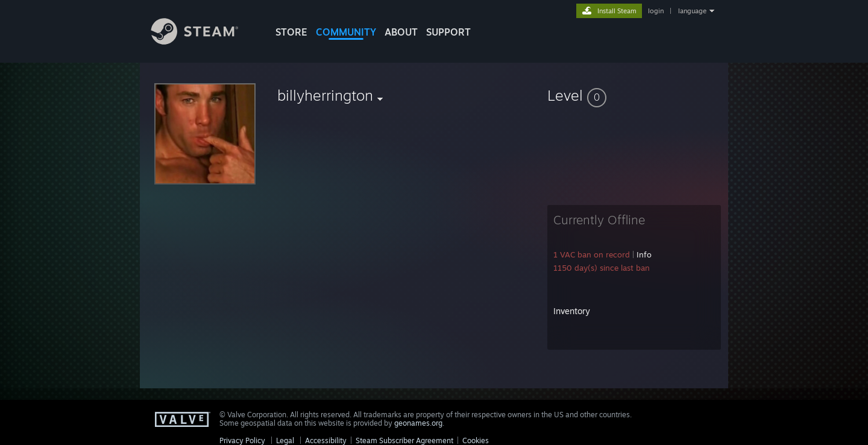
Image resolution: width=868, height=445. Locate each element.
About (401, 32)
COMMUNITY (346, 32)
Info (644, 254)
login (656, 11)
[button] (634, 95)
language (692, 11)
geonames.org (418, 423)
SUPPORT (448, 32)
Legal (285, 440)
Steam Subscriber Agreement (404, 440)
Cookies (476, 440)
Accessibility (326, 440)
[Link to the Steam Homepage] (204, 41)
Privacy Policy (242, 440)
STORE (291, 32)
